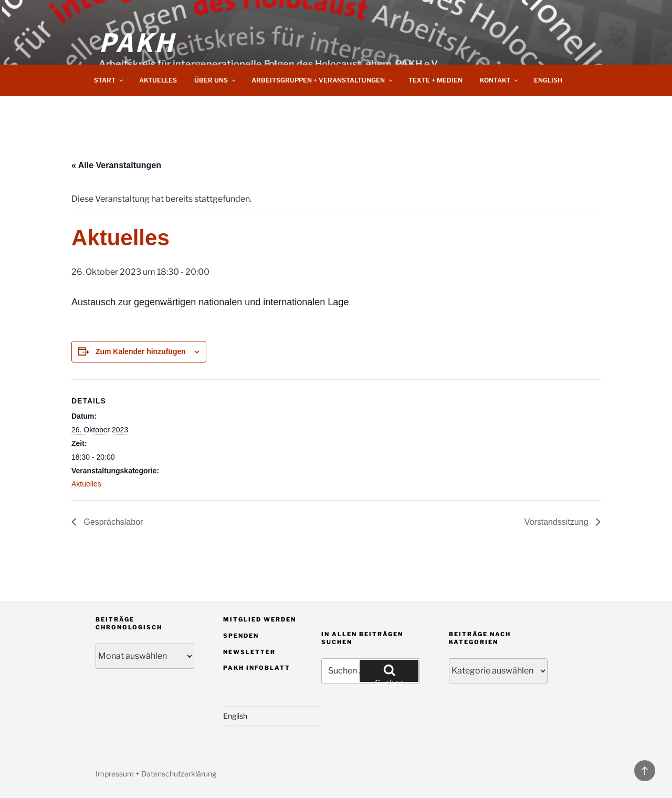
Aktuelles (158, 80)
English (548, 80)
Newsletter (249, 652)
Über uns (216, 80)
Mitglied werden (260, 619)
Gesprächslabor (112, 522)
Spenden (241, 636)
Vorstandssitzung (558, 522)
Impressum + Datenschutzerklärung (156, 774)
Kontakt (500, 80)
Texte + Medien (435, 80)
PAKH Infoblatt (257, 668)
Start (109, 80)
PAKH (137, 41)
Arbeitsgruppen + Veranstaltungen (323, 80)
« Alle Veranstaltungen (116, 165)
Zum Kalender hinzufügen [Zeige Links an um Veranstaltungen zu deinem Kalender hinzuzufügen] (141, 351)
